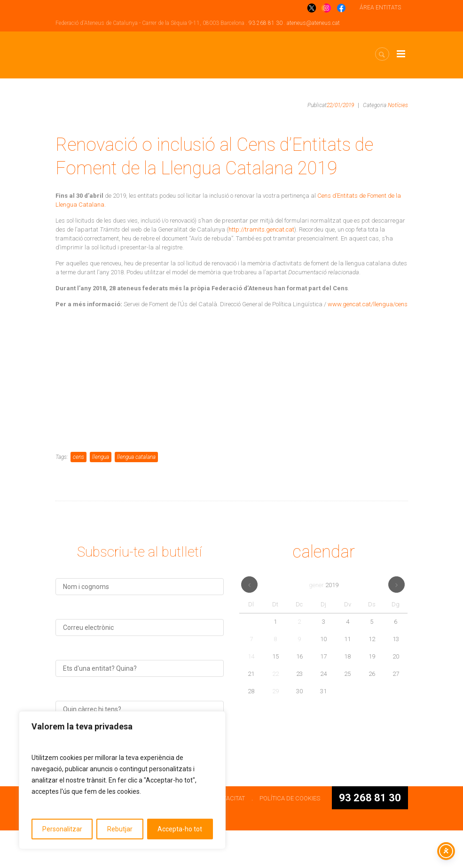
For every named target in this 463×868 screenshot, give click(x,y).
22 (275, 711)
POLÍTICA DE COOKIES (290, 836)
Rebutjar (120, 829)
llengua (101, 495)
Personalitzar (62, 829)
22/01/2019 (340, 105)
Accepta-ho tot (180, 829)
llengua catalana (136, 495)
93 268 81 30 (266, 23)
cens (78, 495)
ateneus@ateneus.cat (313, 23)
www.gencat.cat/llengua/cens (368, 304)
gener (324, 623)
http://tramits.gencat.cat (261, 229)
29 (275, 729)
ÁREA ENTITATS (380, 8)
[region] (122, 780)
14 (251, 694)
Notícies (398, 105)
